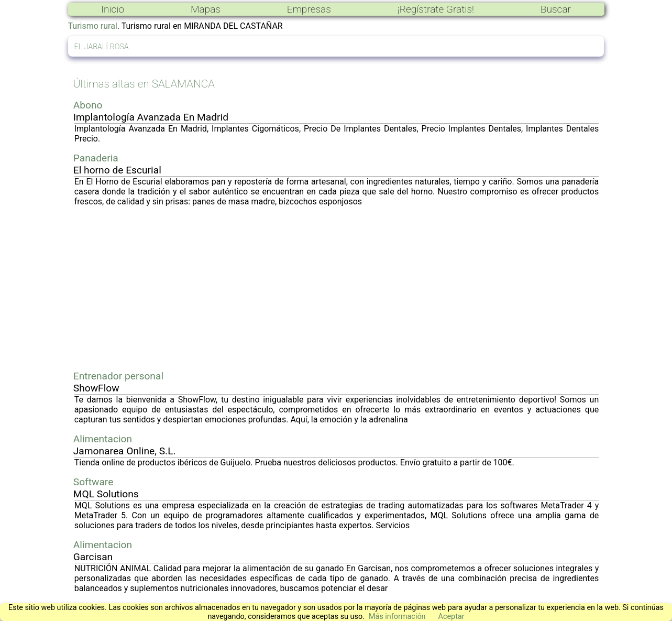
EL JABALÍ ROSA (102, 47)
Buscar (556, 9)
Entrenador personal (118, 376)
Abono (88, 105)
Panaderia (96, 158)
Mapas (206, 9)
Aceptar (451, 617)
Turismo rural (93, 26)
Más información (397, 617)
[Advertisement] (337, 288)
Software (93, 482)
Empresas (309, 9)
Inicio (113, 9)
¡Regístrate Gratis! (436, 9)
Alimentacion (103, 439)
